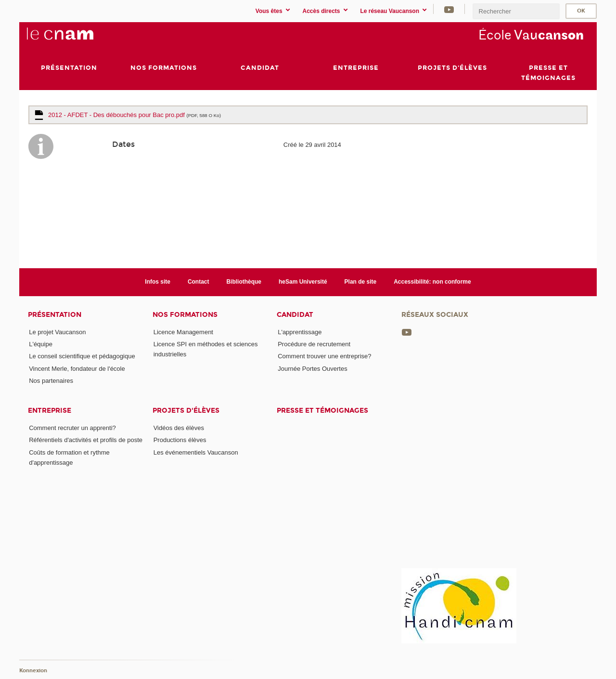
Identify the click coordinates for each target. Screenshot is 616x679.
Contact (199, 282)
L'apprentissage (300, 332)
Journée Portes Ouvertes (313, 369)
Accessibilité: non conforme (432, 282)
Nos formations (185, 315)
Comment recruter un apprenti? (72, 428)
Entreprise (50, 411)
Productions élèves (180, 440)
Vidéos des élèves (179, 428)
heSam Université (303, 282)
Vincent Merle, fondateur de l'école (77, 369)
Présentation (55, 315)
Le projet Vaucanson (57, 332)
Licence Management (183, 332)
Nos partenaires (51, 381)
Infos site (158, 282)
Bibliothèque (244, 282)
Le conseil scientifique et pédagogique (82, 356)
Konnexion (33, 671)
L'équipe (41, 344)
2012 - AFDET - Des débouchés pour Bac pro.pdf (135, 115)
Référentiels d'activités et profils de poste (86, 440)
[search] (516, 11)
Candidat (295, 315)
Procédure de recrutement (314, 344)
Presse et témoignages (322, 411)
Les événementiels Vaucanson (196, 452)
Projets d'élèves (186, 411)
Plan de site (361, 282)
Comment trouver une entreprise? (324, 356)
